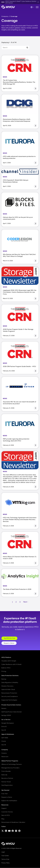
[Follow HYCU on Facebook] (13, 831)
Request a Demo (9, 643)
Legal (3, 852)
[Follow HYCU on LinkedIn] (6, 831)
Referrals (4, 775)
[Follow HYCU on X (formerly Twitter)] (3, 831)
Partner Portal (6, 782)
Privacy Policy (6, 863)
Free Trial (4, 794)
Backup (4, 679)
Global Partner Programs (10, 761)
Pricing (4, 671)
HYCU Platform (6, 657)
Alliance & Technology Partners (12, 764)
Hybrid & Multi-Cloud (8, 689)
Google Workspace (8, 723)
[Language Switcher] (32, 7)
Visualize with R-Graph (9, 661)
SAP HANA (5, 738)
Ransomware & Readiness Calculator (13, 822)
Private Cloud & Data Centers (11, 705)
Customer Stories (7, 812)
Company (5, 16)
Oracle (4, 741)
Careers (4, 753)
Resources (5, 805)
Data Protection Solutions (10, 676)
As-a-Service (6, 720)
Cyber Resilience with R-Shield (11, 664)
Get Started (5, 790)
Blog (3, 819)
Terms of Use (5, 859)
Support (4, 808)
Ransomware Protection (9, 693)
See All (4, 730)
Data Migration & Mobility (10, 682)
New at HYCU (6, 815)
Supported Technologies (9, 700)
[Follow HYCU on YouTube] (9, 831)
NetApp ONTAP (6, 715)
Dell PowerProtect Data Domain (12, 712)
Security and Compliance (10, 696)
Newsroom (5, 757)
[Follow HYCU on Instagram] (16, 831)
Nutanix (4, 708)
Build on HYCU (6, 668)
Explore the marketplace (9, 801)
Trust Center (5, 856)
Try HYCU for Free (9, 638)
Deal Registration (7, 785)
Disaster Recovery (7, 686)
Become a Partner (7, 778)
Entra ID (4, 727)
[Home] (8, 7)
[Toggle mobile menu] (37, 7)
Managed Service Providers (10, 768)
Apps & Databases (8, 734)
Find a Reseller (6, 771)
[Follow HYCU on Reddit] (19, 831)
